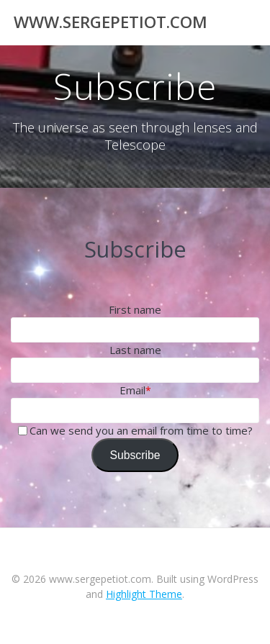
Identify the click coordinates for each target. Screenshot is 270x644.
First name (135, 309)
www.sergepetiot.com (111, 22)
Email (132, 390)
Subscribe (135, 455)
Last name (135, 350)
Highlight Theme (144, 594)
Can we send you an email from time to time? (141, 430)
